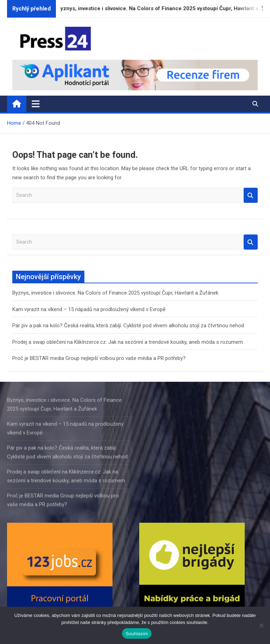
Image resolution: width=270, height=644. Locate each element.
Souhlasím (137, 634)
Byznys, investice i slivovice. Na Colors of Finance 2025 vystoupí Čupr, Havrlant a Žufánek (115, 293)
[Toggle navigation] (36, 104)
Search (251, 195)
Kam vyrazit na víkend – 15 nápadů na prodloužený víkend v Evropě (89, 309)
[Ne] (261, 625)
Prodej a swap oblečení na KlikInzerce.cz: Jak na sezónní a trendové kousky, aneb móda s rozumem (128, 342)
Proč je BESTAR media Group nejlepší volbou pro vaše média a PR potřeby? (99, 358)
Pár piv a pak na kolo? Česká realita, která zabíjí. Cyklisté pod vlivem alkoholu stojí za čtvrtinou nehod (128, 326)
